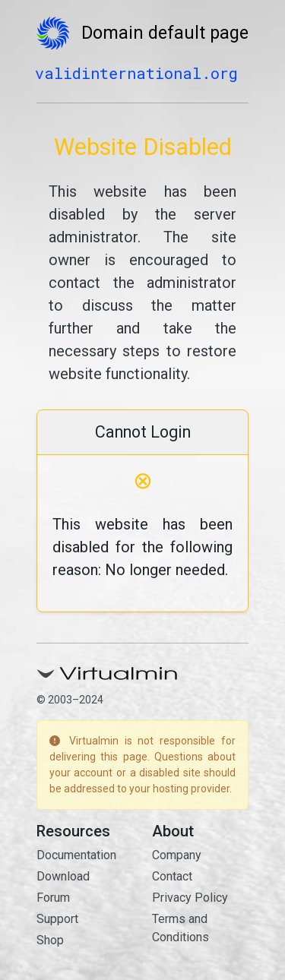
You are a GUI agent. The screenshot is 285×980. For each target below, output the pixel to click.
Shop (50, 940)
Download (63, 876)
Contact (172, 876)
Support (57, 919)
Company (177, 855)
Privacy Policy (190, 898)
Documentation (76, 855)
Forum (53, 898)
